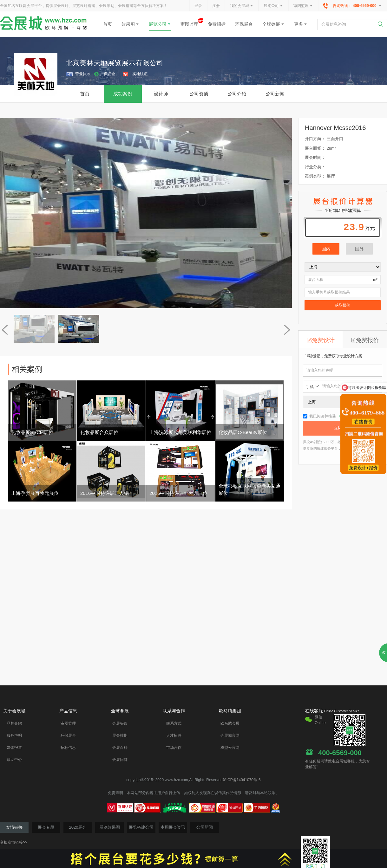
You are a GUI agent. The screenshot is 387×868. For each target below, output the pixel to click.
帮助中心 (14, 760)
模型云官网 (230, 748)
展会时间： (315, 157)
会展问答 (120, 760)
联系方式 (174, 723)
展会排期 (120, 735)
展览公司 (273, 6)
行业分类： (315, 167)
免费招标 (217, 24)
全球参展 (273, 24)
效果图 (130, 24)
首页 (108, 24)
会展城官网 (230, 735)
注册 (216, 6)
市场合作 (174, 748)
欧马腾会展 (230, 723)
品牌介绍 (14, 723)
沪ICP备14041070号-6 (242, 780)
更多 (301, 24)
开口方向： (315, 139)
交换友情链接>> (14, 842)
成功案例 (123, 94)
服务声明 (14, 735)
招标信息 (68, 748)
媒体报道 (14, 748)
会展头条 (120, 723)
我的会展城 (242, 6)
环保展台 (244, 24)
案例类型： (315, 176)
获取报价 (343, 305)
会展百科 (120, 748)
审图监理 (303, 6)
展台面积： (315, 148)
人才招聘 (174, 735)
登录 (198, 6)
